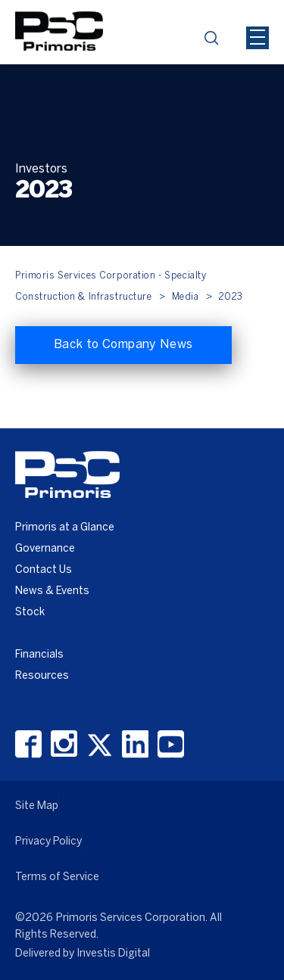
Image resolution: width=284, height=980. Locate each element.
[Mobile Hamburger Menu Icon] (257, 38)
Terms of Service (57, 877)
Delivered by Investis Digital (83, 954)
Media (186, 297)
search (216, 42)
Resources (42, 676)
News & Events (52, 591)
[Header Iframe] (193, 10)
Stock (30, 613)
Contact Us (44, 570)
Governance (45, 549)
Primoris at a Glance (65, 528)
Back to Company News (123, 345)
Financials (39, 655)
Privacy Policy (48, 842)
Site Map (37, 806)
